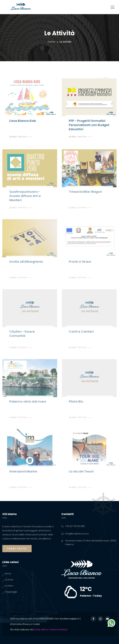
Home (51, 42)
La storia (9, 580)
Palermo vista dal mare (28, 403)
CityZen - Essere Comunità (22, 335)
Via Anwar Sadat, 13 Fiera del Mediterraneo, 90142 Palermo (91, 543)
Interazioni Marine (23, 473)
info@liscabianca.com (77, 534)
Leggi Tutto (18, 137)
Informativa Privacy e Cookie (25, 624)
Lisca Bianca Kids (23, 121)
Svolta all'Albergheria (26, 263)
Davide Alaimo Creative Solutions (51, 630)
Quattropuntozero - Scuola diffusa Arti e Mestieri (25, 197)
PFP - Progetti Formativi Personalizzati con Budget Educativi (89, 125)
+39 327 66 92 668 (75, 526)
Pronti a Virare (80, 263)
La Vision (9, 586)
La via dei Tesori (81, 473)
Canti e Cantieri (81, 333)
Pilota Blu (76, 403)
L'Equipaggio (11, 592)
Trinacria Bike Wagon (85, 193)
